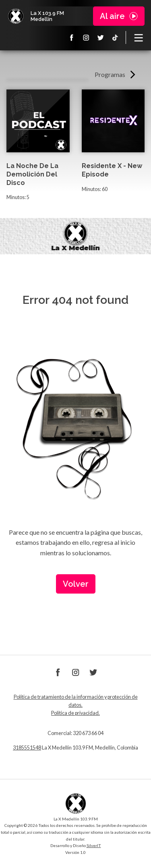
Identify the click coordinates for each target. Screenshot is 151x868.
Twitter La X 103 (101, 37)
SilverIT (94, 845)
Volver (76, 584)
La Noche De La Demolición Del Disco (32, 174)
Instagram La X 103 (86, 37)
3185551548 (27, 748)
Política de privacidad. (75, 713)
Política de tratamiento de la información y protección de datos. (76, 701)
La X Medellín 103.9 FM (16, 16)
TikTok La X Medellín (115, 37)
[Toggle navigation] (139, 37)
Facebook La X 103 (72, 37)
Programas (110, 74)
